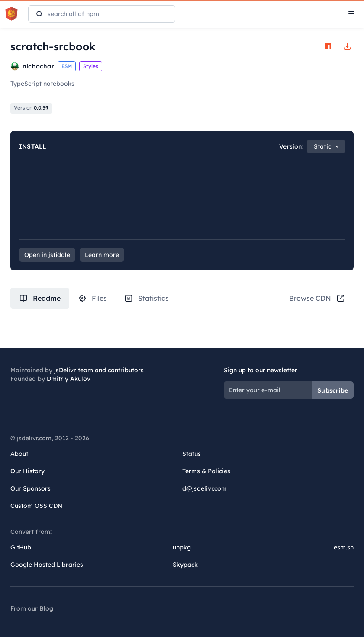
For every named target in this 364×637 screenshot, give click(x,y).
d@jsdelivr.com (205, 488)
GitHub (21, 547)
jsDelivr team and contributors (99, 370)
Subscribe (333, 390)
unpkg (182, 547)
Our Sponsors (31, 488)
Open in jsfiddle (47, 255)
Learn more (102, 255)
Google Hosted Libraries (47, 565)
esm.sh (344, 547)
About (19, 454)
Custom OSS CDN (36, 506)
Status (192, 454)
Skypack (185, 565)
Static (322, 146)
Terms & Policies (206, 471)
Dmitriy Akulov (69, 379)
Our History (27, 471)
